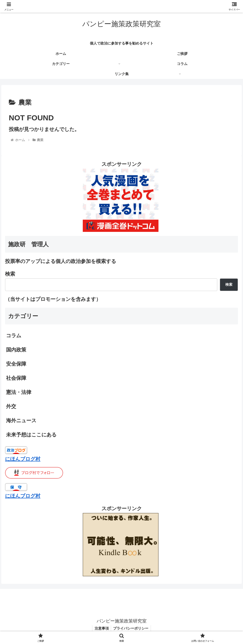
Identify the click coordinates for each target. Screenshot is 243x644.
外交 (11, 406)
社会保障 (16, 378)
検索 (10, 274)
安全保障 (16, 364)
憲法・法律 (19, 392)
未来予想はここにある (31, 435)
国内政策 (16, 350)
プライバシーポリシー (131, 628)
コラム (14, 336)
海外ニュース (21, 420)
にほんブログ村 (23, 459)
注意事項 (101, 628)
